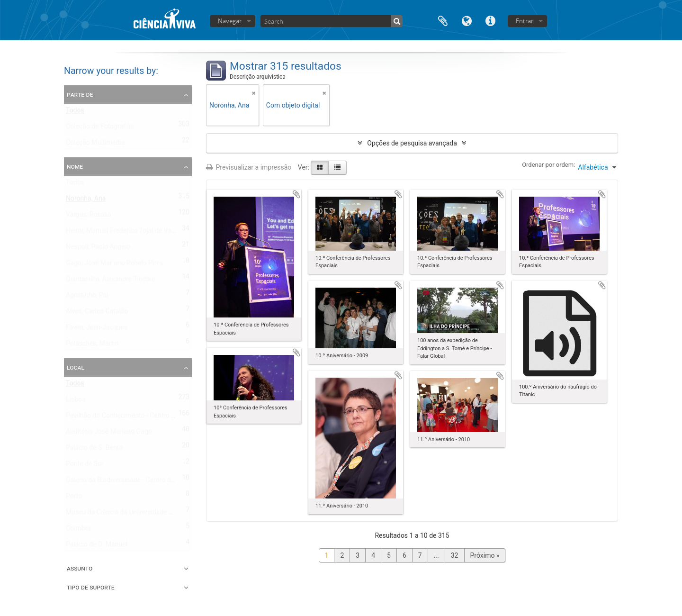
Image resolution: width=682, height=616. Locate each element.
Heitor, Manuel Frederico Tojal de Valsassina (131, 233)
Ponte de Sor (85, 466)
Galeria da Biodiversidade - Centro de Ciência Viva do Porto (153, 482)
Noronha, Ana (86, 200)
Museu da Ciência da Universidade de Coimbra (134, 514)
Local (76, 367)
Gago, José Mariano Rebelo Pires (115, 265)
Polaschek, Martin (92, 345)
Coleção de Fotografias (100, 128)
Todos (75, 112)
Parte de (80, 94)
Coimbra (78, 530)
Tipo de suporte (91, 587)
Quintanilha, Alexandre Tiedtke (110, 281)
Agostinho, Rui (87, 297)
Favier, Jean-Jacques (97, 329)
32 (455, 555)
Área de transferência (443, 20)
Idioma (467, 20)
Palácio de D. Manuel (97, 546)
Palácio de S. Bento (94, 450)
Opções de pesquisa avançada (412, 143)
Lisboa (76, 401)
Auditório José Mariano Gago (109, 434)
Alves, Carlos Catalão (97, 313)
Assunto (80, 568)
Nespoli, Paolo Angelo (98, 249)
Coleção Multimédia (95, 145)
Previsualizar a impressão (249, 167)
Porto (74, 498)
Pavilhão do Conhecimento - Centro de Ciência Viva (141, 417)
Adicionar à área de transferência (296, 194)
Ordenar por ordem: (548, 165)
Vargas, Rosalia (89, 217)
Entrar (525, 21)
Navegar (230, 21)
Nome (75, 166)
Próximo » (485, 555)
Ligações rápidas (490, 20)
